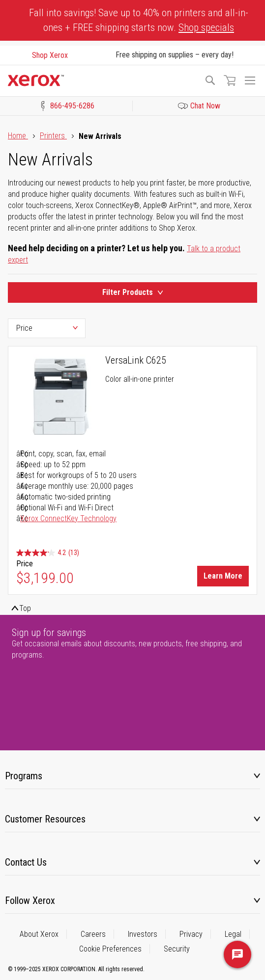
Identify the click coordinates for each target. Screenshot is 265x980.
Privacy (191, 934)
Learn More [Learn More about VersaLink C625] (223, 576)
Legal (233, 934)
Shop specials (206, 27)
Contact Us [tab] (26, 862)
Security (177, 949)
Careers (93, 934)
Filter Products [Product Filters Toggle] (132, 292)
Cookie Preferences (110, 949)
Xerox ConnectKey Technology (68, 518)
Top (25, 608)
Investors (143, 934)
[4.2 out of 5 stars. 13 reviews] (48, 553)
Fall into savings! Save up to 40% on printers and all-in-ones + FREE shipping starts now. (139, 20)
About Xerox (39, 934)
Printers (53, 136)
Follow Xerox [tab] (30, 901)
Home (18, 136)
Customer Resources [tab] (45, 819)
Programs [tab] (24, 776)
